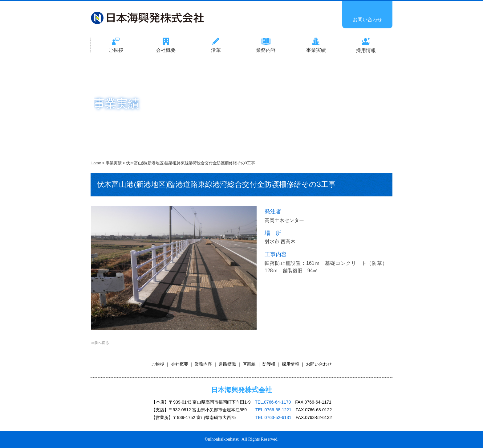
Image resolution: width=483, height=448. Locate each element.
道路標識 (227, 364)
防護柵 (269, 364)
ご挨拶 (116, 50)
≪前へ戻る (100, 343)
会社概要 (166, 50)
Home (96, 163)
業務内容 (266, 50)
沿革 (216, 50)
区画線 (249, 364)
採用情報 (366, 50)
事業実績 (316, 50)
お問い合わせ (367, 20)
